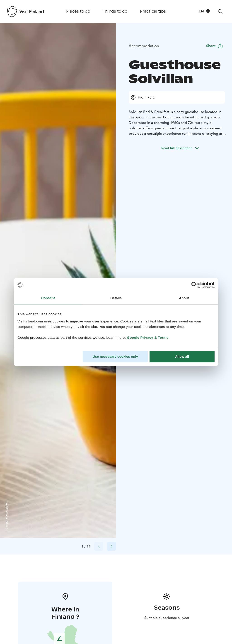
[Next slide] (111, 546)
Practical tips (153, 11)
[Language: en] (204, 11)
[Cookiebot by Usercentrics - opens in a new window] (195, 285)
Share (215, 46)
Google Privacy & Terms (148, 337)
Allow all (182, 356)
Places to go (78, 11)
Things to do (115, 11)
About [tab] (184, 298)
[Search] (220, 12)
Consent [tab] (48, 298)
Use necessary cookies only (115, 356)
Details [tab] (116, 298)
